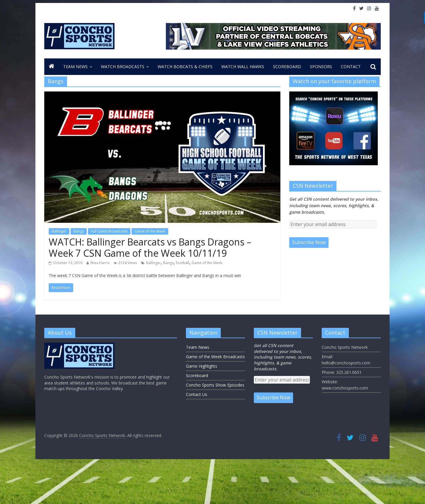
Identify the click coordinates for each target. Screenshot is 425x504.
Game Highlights (202, 366)
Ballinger (59, 231)
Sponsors (321, 67)
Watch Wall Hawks (243, 67)
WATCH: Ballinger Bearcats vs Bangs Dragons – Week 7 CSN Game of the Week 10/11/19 (150, 247)
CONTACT (351, 67)
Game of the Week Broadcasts (215, 357)
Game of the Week (150, 231)
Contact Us (197, 394)
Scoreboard (287, 67)
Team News (75, 67)
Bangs (79, 231)
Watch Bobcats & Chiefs (185, 67)
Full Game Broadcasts (109, 231)
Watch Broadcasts (123, 67)
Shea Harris (100, 263)
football (183, 263)
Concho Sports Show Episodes (215, 385)
